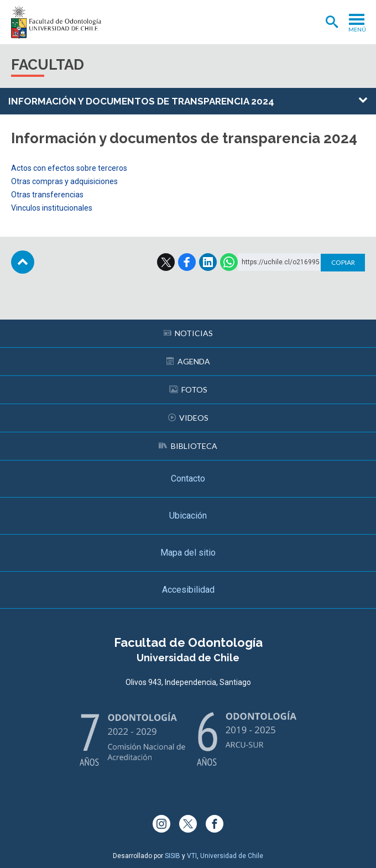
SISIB (173, 856)
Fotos (188, 389)
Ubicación (188, 516)
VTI (192, 856)
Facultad (48, 65)
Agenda (188, 361)
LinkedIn (208, 262)
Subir (23, 262)
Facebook (187, 262)
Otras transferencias (47, 195)
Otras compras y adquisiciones (64, 181)
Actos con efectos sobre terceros (69, 168)
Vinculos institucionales (52, 208)
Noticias (188, 333)
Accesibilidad (188, 590)
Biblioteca (188, 446)
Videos (188, 418)
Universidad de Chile (232, 856)
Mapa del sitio (188, 553)
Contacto (188, 479)
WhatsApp (229, 262)
